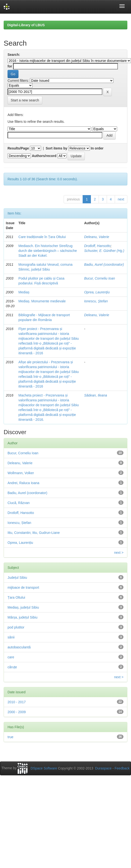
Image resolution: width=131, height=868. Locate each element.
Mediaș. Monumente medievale (42, 301)
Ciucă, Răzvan (19, 503)
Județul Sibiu (17, 578)
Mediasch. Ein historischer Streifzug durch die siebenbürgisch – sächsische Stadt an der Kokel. (48, 251)
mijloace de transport (23, 587)
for (10, 66)
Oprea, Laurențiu (97, 292)
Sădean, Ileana (96, 395)
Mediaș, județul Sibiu (23, 607)
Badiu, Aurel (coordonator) (104, 265)
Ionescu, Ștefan (96, 301)
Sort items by (57, 148)
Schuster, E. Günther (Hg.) (104, 251)
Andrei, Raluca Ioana (23, 483)
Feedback (122, 768)
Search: (14, 55)
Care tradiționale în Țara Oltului (42, 237)
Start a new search (25, 100)
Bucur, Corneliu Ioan (100, 278)
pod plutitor (16, 627)
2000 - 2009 (17, 712)
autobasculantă (19, 647)
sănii (11, 637)
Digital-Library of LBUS (26, 25)
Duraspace (103, 768)
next (121, 199)
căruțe (12, 667)
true (10, 737)
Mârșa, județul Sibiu (22, 617)
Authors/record (44, 156)
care (11, 657)
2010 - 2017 (17, 702)
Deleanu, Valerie (97, 237)
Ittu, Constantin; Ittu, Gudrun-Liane (34, 533)
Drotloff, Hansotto (97, 246)
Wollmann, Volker (21, 473)
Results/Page (18, 148)
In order (97, 148)
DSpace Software (44, 768)
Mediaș (24, 292)
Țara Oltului (16, 597)
